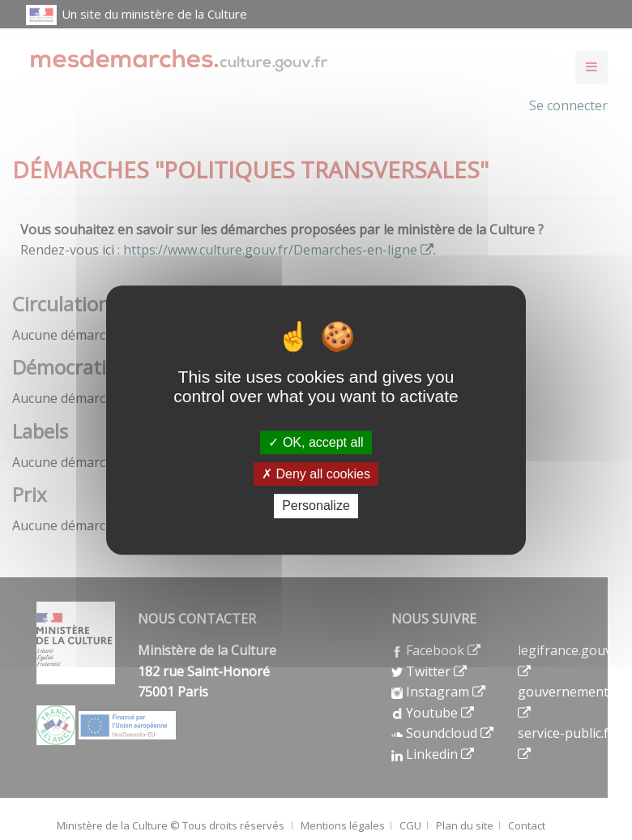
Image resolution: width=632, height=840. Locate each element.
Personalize (316, 506)
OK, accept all (316, 442)
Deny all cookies (316, 474)
